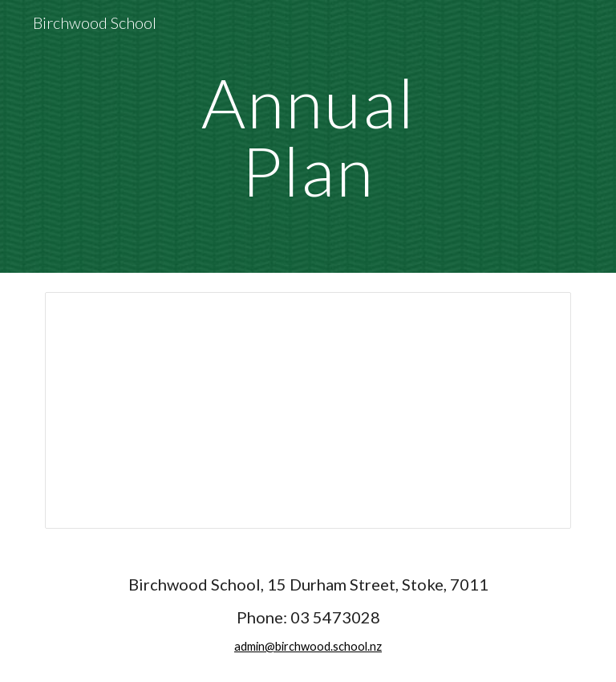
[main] (308, 137)
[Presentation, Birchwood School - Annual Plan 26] (308, 410)
